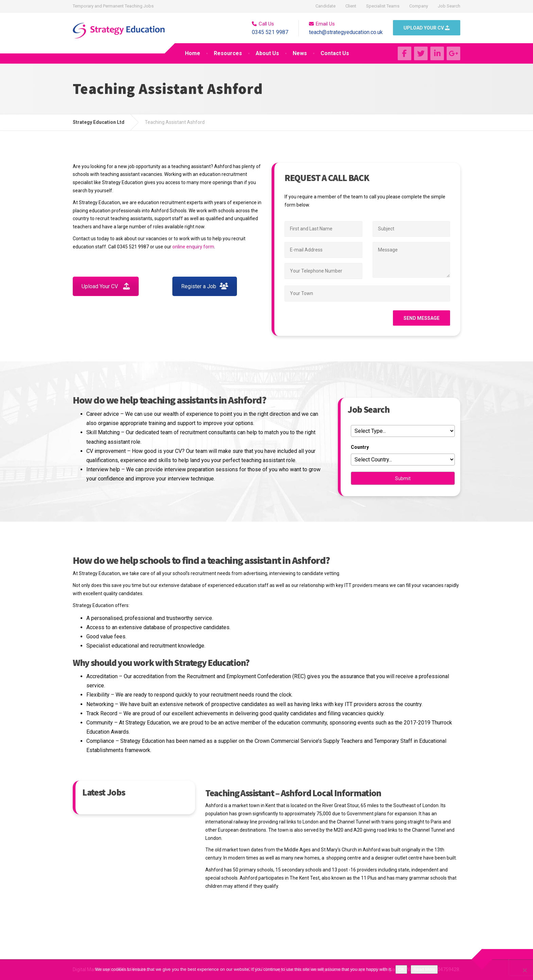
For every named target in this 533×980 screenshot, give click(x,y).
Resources (228, 53)
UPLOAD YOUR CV (427, 28)
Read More (424, 969)
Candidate (325, 6)
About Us (267, 53)
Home (193, 53)
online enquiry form (193, 247)
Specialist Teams (383, 6)
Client (351, 6)
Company (419, 6)
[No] (525, 970)
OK (401, 969)
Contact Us (335, 53)
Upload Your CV (106, 286)
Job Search (449, 6)
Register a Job (205, 286)
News (300, 53)
